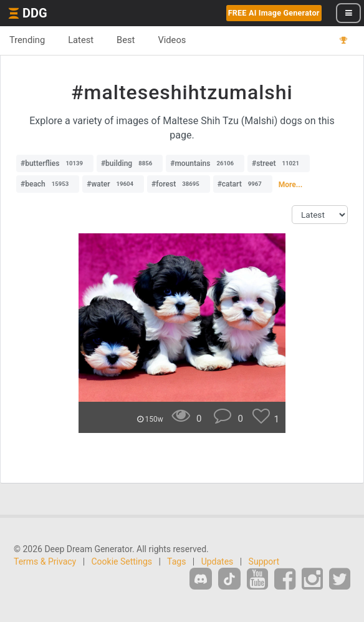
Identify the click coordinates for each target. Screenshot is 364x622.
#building (130, 163)
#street (279, 163)
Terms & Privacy (45, 561)
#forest (179, 184)
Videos (172, 40)
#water (113, 184)
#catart (243, 184)
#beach (48, 184)
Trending (27, 40)
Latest (81, 40)
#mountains (205, 163)
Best (126, 40)
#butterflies (55, 163)
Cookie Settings (122, 561)
